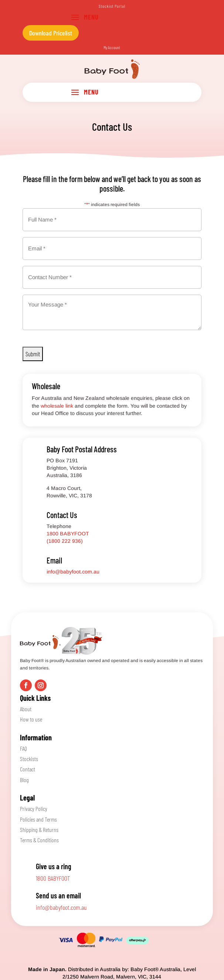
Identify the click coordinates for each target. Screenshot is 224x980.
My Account (112, 47)
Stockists (29, 759)
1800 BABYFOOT (53, 878)
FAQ (23, 748)
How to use (31, 719)
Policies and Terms (38, 819)
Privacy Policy (34, 808)
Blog (24, 780)
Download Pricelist (51, 33)
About (26, 709)
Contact (28, 769)
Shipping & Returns (39, 830)
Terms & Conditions (39, 840)
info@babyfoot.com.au (73, 572)
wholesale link (57, 406)
